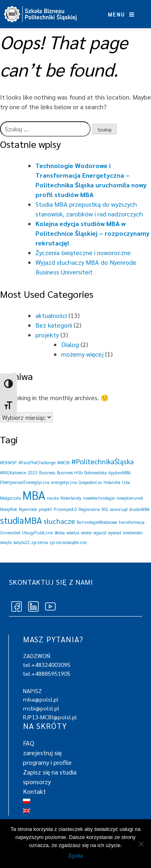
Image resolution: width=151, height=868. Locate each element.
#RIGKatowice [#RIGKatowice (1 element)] (13, 472)
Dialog (70, 344)
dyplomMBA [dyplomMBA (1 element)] (119, 472)
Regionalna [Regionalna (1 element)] (89, 509)
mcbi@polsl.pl (41, 708)
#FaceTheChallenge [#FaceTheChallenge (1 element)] (37, 462)
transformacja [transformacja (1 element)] (132, 522)
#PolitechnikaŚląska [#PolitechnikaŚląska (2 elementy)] (102, 461)
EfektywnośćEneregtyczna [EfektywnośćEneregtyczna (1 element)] (25, 482)
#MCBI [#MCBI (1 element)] (63, 462)
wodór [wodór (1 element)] (86, 533)
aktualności (51, 315)
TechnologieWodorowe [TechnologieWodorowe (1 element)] (97, 522)
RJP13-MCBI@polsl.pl (50, 717)
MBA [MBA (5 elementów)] (34, 495)
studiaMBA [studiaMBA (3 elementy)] (21, 520)
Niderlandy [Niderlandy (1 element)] (71, 498)
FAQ (29, 743)
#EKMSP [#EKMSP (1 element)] (8, 462)
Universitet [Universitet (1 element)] (10, 533)
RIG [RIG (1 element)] (105, 509)
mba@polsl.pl (41, 699)
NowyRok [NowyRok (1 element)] (9, 509)
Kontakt (34, 791)
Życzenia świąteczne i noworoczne (83, 252)
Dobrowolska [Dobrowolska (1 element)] (95, 472)
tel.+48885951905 (47, 673)
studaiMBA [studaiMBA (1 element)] (139, 509)
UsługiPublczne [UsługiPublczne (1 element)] (37, 533)
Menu (121, 14)
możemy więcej (82, 354)
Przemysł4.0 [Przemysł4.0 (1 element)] (65, 509)
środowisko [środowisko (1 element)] (133, 533)
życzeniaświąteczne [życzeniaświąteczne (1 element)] (68, 542)
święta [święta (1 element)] (6, 542)
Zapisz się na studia (50, 772)
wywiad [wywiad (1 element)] (115, 533)
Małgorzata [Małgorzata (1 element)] (10, 498)
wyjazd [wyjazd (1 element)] (100, 533)
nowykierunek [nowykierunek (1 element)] (130, 498)
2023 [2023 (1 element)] (33, 472)
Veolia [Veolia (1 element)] (60, 533)
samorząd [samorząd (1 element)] (119, 509)
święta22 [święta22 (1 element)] (22, 542)
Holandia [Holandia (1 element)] (112, 482)
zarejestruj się (42, 753)
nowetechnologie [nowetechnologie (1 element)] (99, 498)
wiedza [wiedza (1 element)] (73, 533)
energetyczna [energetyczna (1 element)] (64, 482)
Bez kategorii (54, 325)
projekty (47, 335)
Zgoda (75, 856)
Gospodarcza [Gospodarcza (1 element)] (90, 482)
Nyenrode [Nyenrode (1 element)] (28, 509)
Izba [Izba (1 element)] (126, 482)
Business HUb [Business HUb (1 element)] (70, 472)
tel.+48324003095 (47, 664)
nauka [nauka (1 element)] (53, 498)
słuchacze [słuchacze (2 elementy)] (59, 521)
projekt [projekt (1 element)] (45, 509)
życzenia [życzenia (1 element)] (40, 542)
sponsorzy (37, 782)
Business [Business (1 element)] (47, 472)
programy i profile (47, 762)
